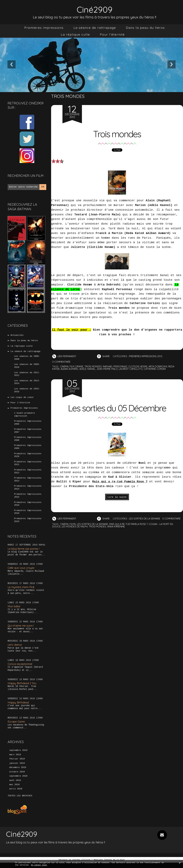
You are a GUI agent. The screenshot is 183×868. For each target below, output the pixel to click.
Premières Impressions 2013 (28, 483)
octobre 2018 (17, 777)
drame (80, 366)
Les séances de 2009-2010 (27, 367)
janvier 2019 (17, 768)
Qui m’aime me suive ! (21, 630)
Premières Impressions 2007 (28, 433)
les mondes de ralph (75, 531)
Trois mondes (117, 134)
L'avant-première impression (24, 417)
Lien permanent (65, 356)
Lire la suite (117, 497)
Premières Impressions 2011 (28, 467)
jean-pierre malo (110, 369)
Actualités (17, 335)
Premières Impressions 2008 (28, 442)
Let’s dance (15, 649)
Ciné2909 (95, 9)
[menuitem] (44, 28)
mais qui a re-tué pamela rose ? (131, 529)
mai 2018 (14, 790)
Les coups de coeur (22, 399)
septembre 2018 (18, 781)
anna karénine (118, 531)
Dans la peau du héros (145, 28)
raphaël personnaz (117, 366)
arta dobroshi (161, 366)
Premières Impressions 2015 (28, 500)
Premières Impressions (44, 28)
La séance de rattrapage (95, 28)
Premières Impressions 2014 (28, 491)
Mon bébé (14, 611)
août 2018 (15, 786)
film (72, 366)
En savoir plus (39, 865)
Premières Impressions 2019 (28, 525)
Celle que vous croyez (22, 573)
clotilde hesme (141, 366)
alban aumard (70, 369)
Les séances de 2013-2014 (27, 383)
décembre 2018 (18, 773)
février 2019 (17, 764)
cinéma (64, 366)
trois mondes (94, 366)
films (73, 529)
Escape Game (16, 726)
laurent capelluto (134, 369)
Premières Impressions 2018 (28, 516)
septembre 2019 (18, 755)
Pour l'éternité (112, 34)
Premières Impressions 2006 (28, 425)
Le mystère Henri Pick (22, 592)
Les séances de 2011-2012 (27, 375)
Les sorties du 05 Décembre (117, 408)
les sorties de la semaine (94, 529)
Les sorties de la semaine (146, 519)
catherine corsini (159, 369)
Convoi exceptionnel (20, 669)
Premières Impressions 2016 (28, 508)
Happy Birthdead (18, 707)
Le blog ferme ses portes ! (24, 553)
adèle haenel (89, 369)
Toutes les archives (20, 801)
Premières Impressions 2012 (28, 475)
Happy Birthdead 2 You (22, 688)
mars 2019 (15, 760)
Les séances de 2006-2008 (27, 358)
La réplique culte (75, 34)
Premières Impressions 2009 (28, 450)
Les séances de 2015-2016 (27, 392)
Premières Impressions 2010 (28, 458)
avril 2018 (16, 794)
